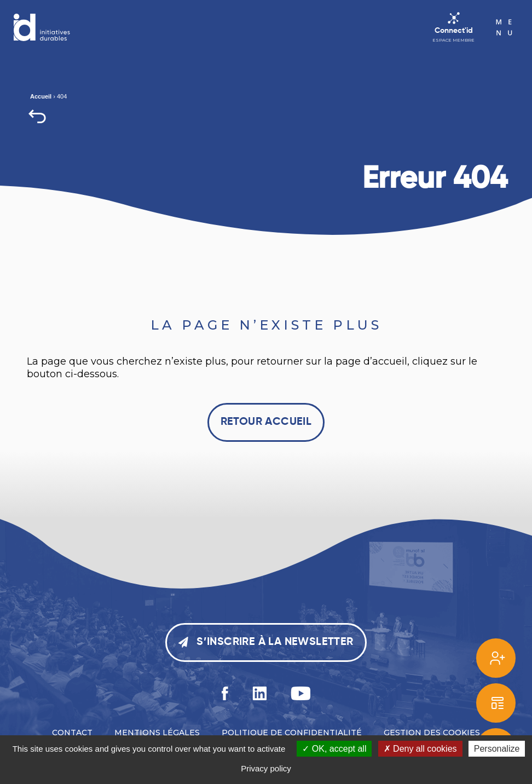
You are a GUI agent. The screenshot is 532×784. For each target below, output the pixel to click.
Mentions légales (157, 733)
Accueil (41, 96)
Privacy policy (266, 768)
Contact (72, 733)
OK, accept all (334, 749)
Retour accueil (266, 422)
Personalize (497, 749)
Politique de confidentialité (292, 733)
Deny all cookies (420, 749)
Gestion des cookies (432, 733)
